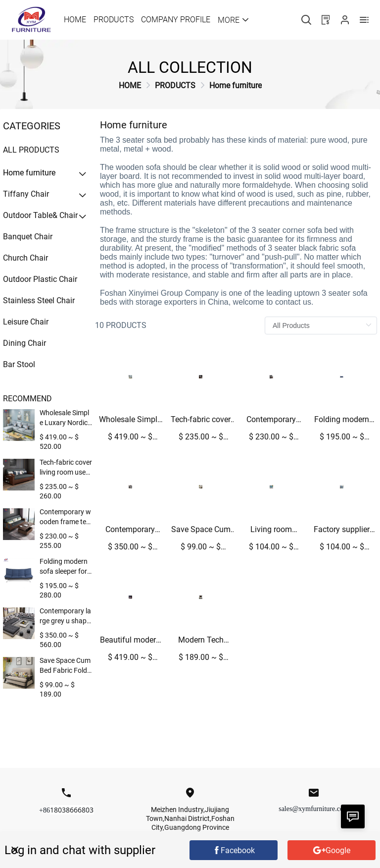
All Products (31, 150)
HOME (130, 85)
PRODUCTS (175, 85)
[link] (130, 85)
